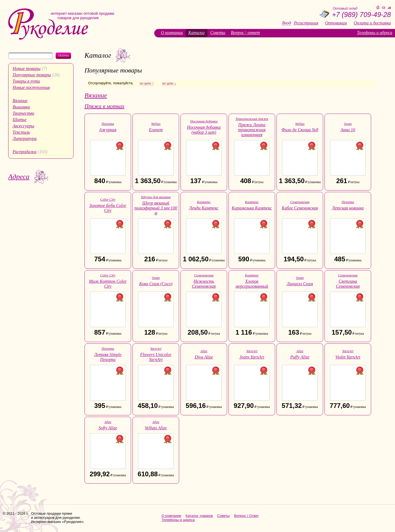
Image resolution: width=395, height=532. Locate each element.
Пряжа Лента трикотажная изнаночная (252, 130)
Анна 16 (348, 130)
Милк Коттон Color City (108, 284)
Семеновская (300, 202)
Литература (25, 138)
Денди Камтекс (204, 208)
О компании (172, 33)
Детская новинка (348, 208)
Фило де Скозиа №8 (300, 130)
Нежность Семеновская (204, 284)
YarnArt (156, 348)
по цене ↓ (169, 83)
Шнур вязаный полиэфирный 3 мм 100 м (156, 208)
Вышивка (21, 107)
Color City (108, 199)
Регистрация (306, 23)
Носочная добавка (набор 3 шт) (204, 130)
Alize (204, 351)
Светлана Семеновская (348, 284)
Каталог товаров (199, 516)
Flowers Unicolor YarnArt (156, 357)
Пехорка (108, 124)
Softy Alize (108, 428)
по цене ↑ (147, 83)
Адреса (19, 177)
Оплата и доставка (372, 23)
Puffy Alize (300, 357)
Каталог (197, 33)
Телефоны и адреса (375, 33)
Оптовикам (336, 23)
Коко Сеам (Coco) (156, 284)
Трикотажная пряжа (252, 119)
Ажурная (108, 130)
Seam (348, 124)
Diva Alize (204, 357)
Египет (156, 130)
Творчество (23, 113)
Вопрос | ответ (245, 33)
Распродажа (25, 152)
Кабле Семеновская (300, 208)
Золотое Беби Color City (108, 208)
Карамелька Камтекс (252, 208)
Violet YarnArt (348, 357)
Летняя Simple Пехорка (108, 357)
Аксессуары (23, 126)
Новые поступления (31, 87)
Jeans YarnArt (252, 357)
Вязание (20, 101)
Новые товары (27, 68)
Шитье (20, 120)
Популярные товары (32, 75)
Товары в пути (26, 81)
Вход (287, 23)
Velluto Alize (156, 428)
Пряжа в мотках (104, 106)
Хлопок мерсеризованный (252, 284)
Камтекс (204, 202)
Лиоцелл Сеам (300, 284)
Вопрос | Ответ (246, 516)
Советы (218, 33)
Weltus (156, 124)
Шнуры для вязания (156, 197)
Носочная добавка (204, 121)
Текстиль (21, 132)
